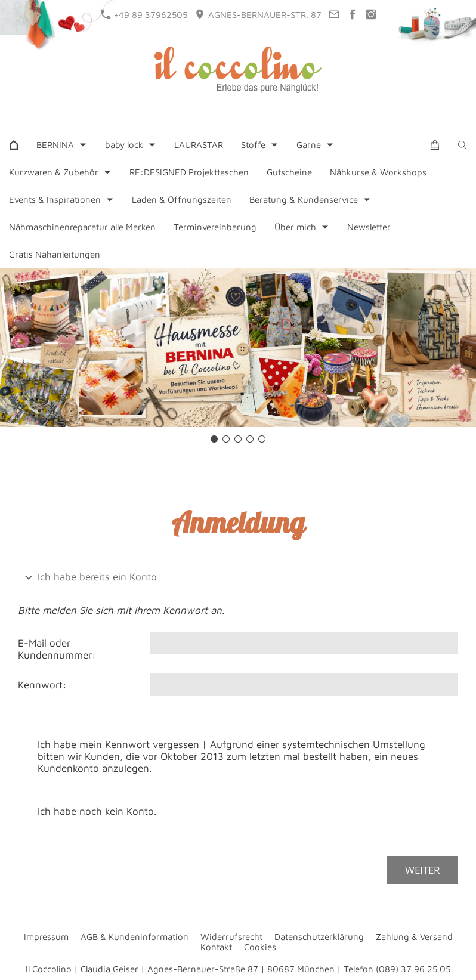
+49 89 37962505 (144, 14)
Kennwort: (42, 685)
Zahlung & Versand (414, 937)
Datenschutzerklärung (319, 937)
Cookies (260, 947)
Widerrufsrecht (231, 937)
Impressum (46, 937)
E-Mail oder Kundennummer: (57, 649)
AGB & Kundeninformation (135, 937)
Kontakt (216, 947)
